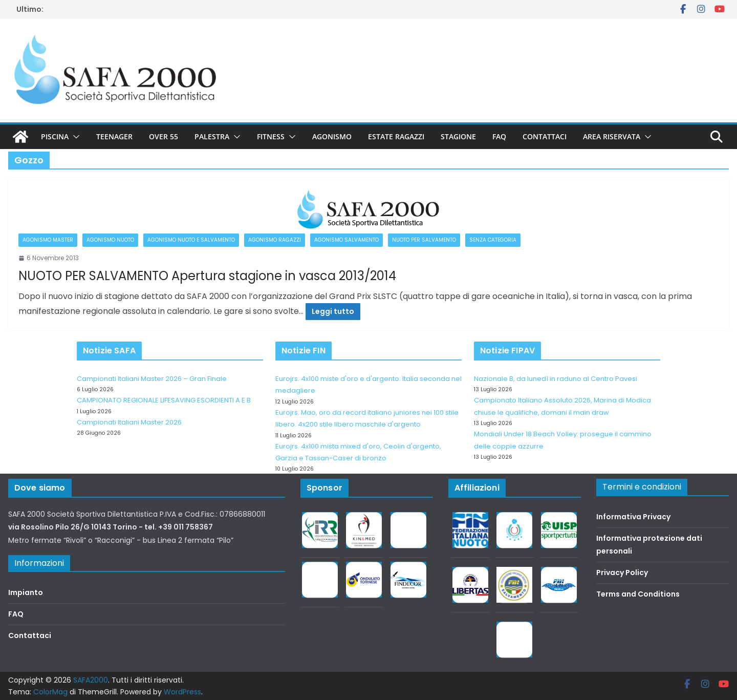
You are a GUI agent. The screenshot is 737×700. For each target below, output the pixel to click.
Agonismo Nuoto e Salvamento (191, 240)
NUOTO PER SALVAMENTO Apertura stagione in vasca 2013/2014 (207, 276)
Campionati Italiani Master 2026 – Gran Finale (152, 379)
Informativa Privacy (633, 517)
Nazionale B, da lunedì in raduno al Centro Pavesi (556, 379)
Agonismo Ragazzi (275, 240)
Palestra (212, 136)
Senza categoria (493, 240)
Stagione (458, 136)
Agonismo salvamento (346, 240)
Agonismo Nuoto (110, 240)
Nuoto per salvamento (424, 240)
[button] (74, 137)
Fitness (271, 136)
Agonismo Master (48, 240)
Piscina (55, 136)
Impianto (26, 592)
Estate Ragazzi (396, 136)
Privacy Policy (622, 572)
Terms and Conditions (638, 594)
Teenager (114, 136)
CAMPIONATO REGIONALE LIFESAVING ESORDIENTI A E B (164, 400)
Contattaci (545, 136)
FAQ (499, 136)
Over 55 (164, 136)
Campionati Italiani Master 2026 (129, 422)
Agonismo (332, 136)
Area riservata (612, 136)
